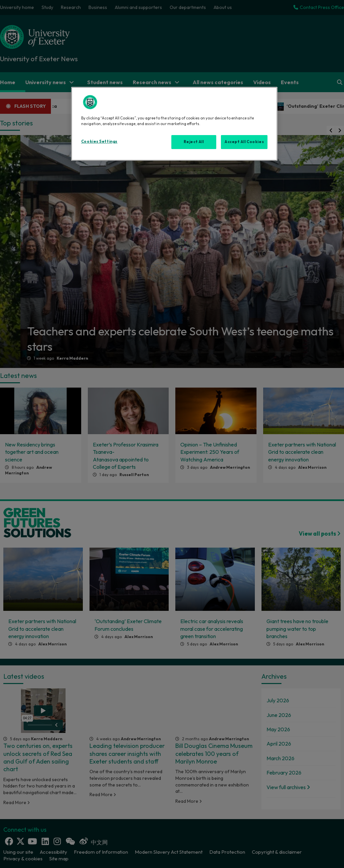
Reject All (194, 142)
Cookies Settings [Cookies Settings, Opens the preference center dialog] (99, 141)
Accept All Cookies (244, 142)
